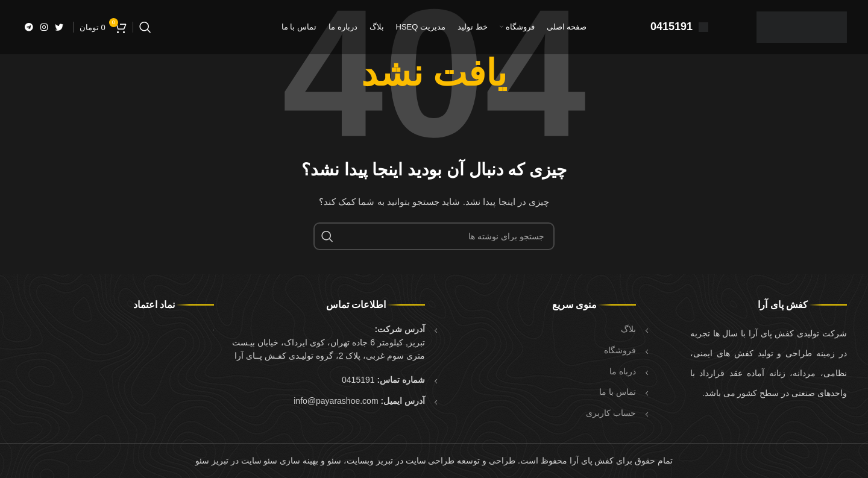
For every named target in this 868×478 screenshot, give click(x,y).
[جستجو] (145, 27)
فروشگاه (620, 350)
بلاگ (628, 329)
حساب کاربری (611, 413)
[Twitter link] (59, 27)
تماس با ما (618, 392)
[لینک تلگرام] (29, 27)
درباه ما (623, 371)
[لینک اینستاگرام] (44, 27)
